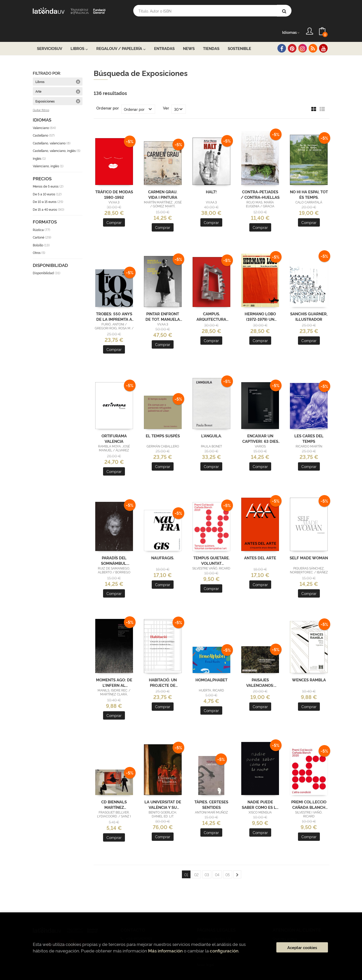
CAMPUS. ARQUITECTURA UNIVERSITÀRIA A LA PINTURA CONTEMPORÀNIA (211, 302)
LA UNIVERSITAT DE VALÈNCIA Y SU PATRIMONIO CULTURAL (163, 790)
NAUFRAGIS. (163, 543)
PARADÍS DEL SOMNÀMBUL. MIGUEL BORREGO (114, 546)
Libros (79, 34)
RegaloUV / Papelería (121, 34)
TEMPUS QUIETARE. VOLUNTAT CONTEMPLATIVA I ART (211, 546)
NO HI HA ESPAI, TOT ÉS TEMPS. (309, 180)
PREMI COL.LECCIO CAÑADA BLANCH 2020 (309, 790)
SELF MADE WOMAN (309, 543)
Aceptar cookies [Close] (302, 947)
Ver (166, 94)
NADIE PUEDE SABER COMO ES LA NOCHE (260, 790)
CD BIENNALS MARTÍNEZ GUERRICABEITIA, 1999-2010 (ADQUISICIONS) (114, 790)
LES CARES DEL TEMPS (309, 424)
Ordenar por (108, 94)
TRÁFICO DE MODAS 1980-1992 (114, 180)
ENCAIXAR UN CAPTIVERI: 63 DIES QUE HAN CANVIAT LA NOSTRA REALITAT (260, 424)
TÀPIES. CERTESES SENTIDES (211, 790)
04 (217, 860)
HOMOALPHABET (211, 665)
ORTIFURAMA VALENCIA (114, 424)
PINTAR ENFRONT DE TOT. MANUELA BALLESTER (163, 302)
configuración (224, 950)
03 (207, 860)
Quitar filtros (41, 96)
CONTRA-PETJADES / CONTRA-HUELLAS (260, 180)
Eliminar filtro (78, 67)
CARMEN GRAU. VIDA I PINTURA (163, 180)
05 (228, 860)
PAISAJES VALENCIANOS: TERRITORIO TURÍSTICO (260, 668)
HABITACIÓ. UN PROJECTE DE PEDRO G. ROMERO (163, 668)
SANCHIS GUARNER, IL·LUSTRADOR (309, 302)
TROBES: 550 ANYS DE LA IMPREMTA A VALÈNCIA (114, 302)
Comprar (114, 208)
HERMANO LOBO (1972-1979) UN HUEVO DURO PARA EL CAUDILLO (260, 302)
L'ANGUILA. (211, 421)
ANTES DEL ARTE (260, 543)
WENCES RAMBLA (309, 665)
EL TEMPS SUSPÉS (163, 421)
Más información (165, 950)
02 (196, 860)
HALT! (211, 177)
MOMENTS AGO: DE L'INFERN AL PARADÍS (114, 668)
